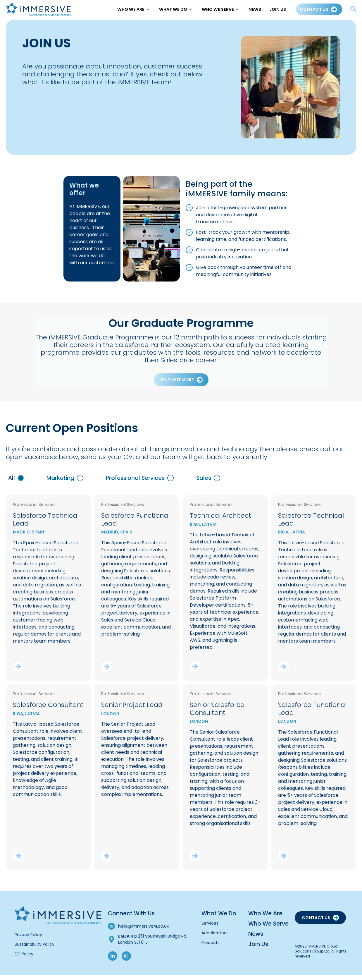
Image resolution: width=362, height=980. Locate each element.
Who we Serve (221, 10)
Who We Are (134, 10)
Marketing (61, 483)
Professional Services (136, 483)
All (12, 483)
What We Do (176, 10)
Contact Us (314, 10)
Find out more (177, 385)
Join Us (278, 10)
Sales (204, 483)
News (255, 10)
